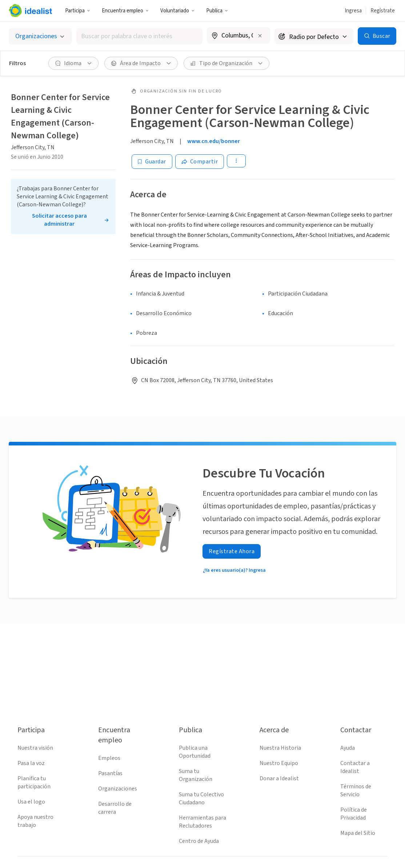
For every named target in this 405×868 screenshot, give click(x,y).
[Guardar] (152, 162)
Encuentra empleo (125, 11)
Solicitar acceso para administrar (59, 220)
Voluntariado (177, 11)
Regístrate (383, 11)
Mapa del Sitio (358, 833)
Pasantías (110, 773)
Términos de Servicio (356, 790)
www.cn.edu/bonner (214, 141)
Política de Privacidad (354, 814)
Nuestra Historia (280, 748)
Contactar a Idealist (355, 767)
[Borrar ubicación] (260, 36)
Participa (78, 11)
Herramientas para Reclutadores (202, 822)
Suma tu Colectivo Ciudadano (201, 798)
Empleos (109, 758)
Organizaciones (118, 789)
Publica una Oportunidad (195, 752)
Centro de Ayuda (199, 841)
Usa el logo (31, 802)
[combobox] (140, 36)
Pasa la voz (31, 763)
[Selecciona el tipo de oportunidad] (40, 36)
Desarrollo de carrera (115, 808)
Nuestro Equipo (279, 763)
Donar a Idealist (279, 778)
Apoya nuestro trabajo (35, 821)
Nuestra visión (35, 748)
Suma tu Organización (196, 775)
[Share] (200, 162)
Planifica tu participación (34, 782)
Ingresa (353, 11)
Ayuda (348, 748)
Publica (217, 11)
